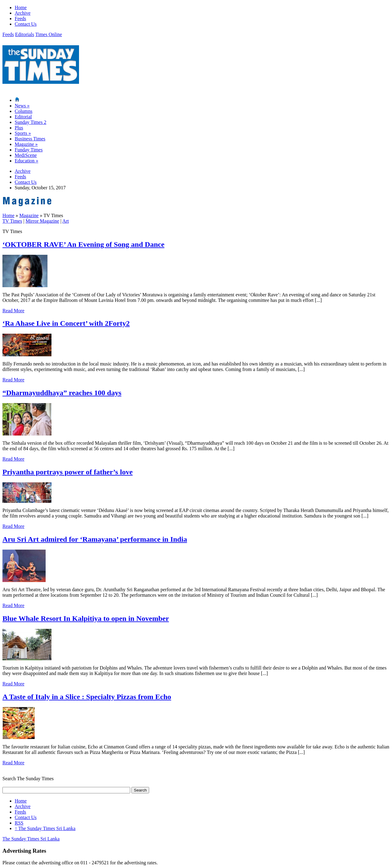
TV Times (12, 221)
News (22, 106)
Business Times (30, 139)
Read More (13, 311)
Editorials (24, 34)
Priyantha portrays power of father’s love (68, 472)
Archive (23, 13)
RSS (19, 823)
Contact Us (26, 24)
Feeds (20, 19)
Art (65, 221)
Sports (23, 133)
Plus (19, 128)
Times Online (49, 34)
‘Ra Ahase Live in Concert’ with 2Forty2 (66, 323)
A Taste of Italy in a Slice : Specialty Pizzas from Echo (87, 697)
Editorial (23, 117)
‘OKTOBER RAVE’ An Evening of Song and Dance (83, 244)
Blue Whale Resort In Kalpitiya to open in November (86, 618)
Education (26, 161)
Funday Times (29, 150)
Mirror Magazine (42, 221)
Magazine (26, 144)
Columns (24, 111)
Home (21, 7)
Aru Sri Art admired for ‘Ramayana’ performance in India (95, 539)
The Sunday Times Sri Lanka (45, 828)
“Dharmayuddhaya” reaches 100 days (62, 393)
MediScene (26, 155)
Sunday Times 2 (30, 122)
